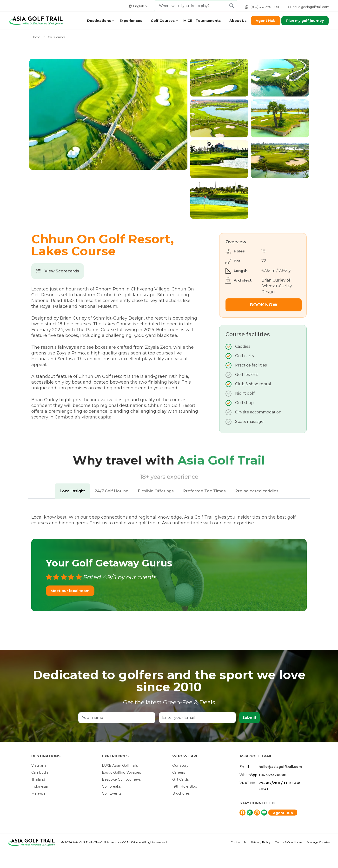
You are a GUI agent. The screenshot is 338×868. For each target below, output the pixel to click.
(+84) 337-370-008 (262, 7)
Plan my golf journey (303, 21)
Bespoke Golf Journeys (121, 797)
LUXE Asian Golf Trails (120, 783)
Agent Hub (263, 21)
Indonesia (40, 804)
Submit (249, 735)
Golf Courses (160, 21)
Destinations (96, 21)
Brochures (181, 811)
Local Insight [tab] (72, 508)
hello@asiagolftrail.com (309, 7)
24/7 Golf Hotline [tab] (112, 508)
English (139, 6)
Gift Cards (180, 797)
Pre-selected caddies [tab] (257, 508)
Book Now (264, 322)
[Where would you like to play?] (190, 6)
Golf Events (112, 811)
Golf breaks (111, 804)
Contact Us (238, 859)
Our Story (180, 783)
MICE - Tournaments (200, 21)
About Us (235, 21)
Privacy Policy (261, 859)
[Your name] (117, 735)
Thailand (38, 797)
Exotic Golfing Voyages (121, 790)
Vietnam (39, 783)
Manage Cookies (318, 859)
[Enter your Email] (197, 735)
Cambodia (40, 790)
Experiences (128, 21)
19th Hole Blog (185, 804)
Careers (179, 790)
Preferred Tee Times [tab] (205, 508)
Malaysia (38, 811)
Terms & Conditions (289, 859)
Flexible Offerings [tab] (156, 508)
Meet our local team (70, 608)
